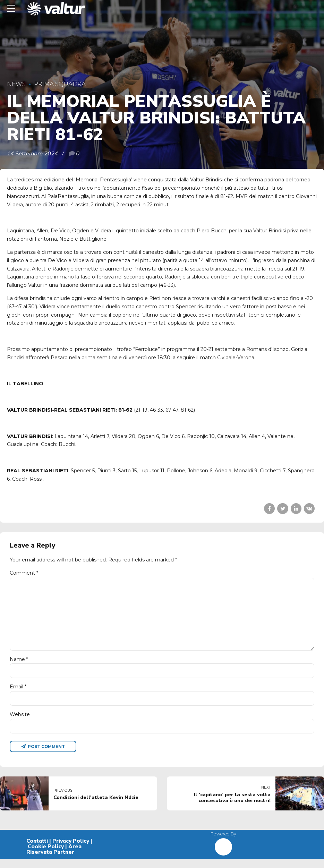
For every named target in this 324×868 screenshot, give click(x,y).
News (16, 84)
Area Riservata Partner (54, 858)
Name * (19, 665)
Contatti (37, 850)
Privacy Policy (71, 850)
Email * (18, 693)
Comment (24, 573)
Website (20, 722)
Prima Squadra (60, 84)
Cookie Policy (46, 856)
